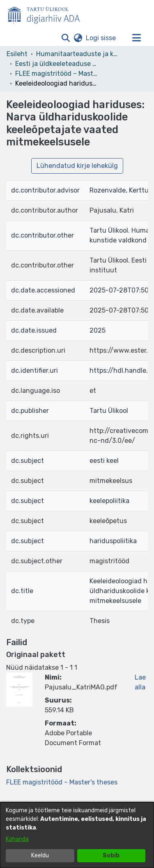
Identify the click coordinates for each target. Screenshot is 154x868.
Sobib (111, 856)
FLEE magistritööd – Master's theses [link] (56, 74)
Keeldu (40, 856)
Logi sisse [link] (101, 38)
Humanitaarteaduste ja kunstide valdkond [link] (77, 54)
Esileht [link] (17, 54)
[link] (62, 782)
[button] (66, 38)
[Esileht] (47, 14)
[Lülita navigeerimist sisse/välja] (136, 38)
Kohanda (17, 839)
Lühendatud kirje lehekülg (77, 166)
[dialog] (77, 835)
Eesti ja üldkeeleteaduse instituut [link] (56, 64)
